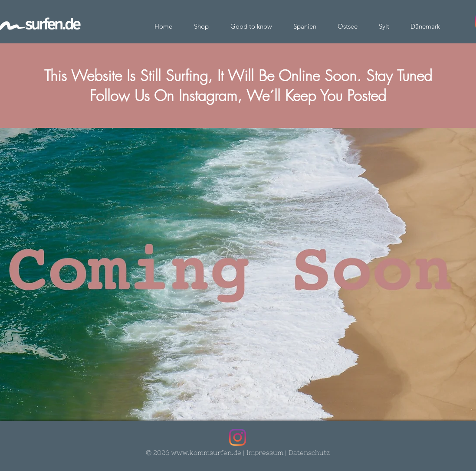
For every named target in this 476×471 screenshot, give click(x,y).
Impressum (265, 453)
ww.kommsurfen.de (209, 453)
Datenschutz (309, 453)
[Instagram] (238, 437)
